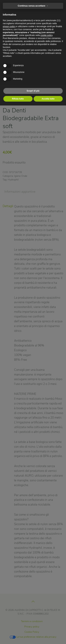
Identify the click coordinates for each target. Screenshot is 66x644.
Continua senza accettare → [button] (33, 6)
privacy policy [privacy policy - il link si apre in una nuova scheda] (9, 26)
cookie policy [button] (46, 35)
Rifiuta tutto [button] (18, 99)
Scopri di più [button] (33, 91)
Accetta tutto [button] (48, 99)
